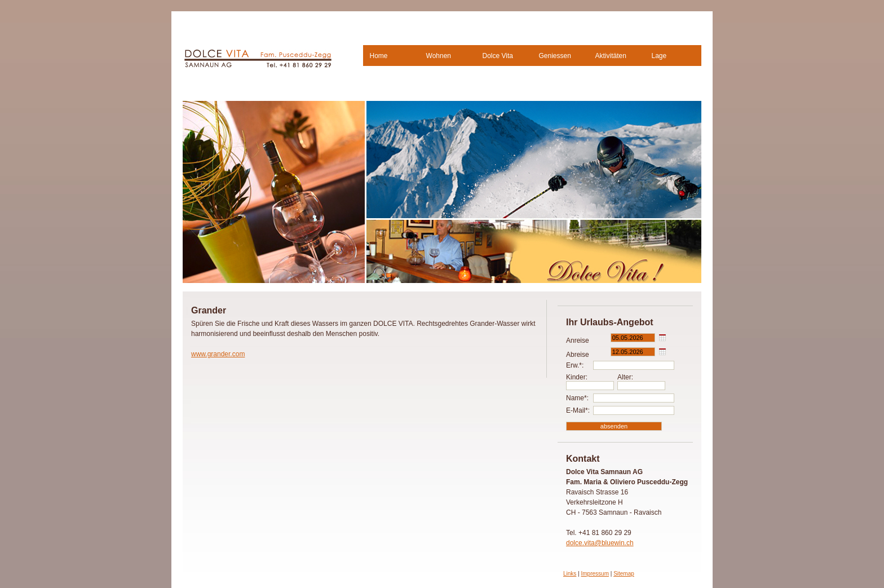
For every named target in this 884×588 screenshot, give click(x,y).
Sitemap (624, 574)
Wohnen (439, 56)
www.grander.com (218, 354)
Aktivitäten (611, 56)
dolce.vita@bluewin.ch (600, 543)
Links (570, 574)
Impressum (595, 574)
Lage (659, 56)
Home (379, 56)
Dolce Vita (498, 56)
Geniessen (555, 56)
